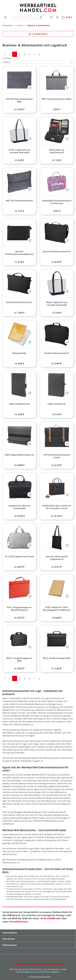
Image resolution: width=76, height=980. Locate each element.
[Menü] (5, 17)
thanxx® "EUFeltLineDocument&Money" (19, 253)
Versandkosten (53, 969)
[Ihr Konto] (57, 17)
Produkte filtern (38, 34)
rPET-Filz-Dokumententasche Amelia (57, 456)
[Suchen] (41, 17)
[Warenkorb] (67, 17)
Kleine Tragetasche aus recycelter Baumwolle (57, 304)
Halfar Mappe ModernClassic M (19, 455)
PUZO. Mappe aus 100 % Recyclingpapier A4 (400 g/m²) (57, 609)
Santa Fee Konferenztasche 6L (57, 251)
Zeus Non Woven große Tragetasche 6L (57, 558)
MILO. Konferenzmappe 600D (57, 658)
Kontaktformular (19, 922)
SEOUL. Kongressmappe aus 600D (19, 659)
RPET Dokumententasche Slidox (57, 99)
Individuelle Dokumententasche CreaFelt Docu (57, 202)
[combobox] (26, 17)
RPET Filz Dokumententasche (19, 201)
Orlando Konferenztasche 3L (19, 302)
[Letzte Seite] (39, 54)
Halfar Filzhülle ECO (57, 404)
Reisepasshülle (19, 353)
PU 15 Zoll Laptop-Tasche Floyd (19, 556)
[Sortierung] (38, 62)
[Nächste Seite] (34, 54)
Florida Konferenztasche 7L (57, 353)
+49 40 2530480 (47, 918)
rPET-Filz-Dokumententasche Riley (19, 100)
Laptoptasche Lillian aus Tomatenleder (19, 507)
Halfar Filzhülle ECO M (19, 404)
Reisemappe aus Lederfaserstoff (57, 151)
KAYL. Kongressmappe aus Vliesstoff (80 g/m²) (19, 609)
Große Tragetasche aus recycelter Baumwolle (19, 151)
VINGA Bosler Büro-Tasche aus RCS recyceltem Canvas (57, 507)
